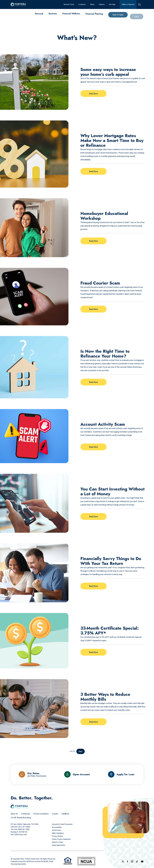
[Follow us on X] (123, 861)
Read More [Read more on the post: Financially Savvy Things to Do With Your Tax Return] (93, 586)
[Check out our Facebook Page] (127, 861)
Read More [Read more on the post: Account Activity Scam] (93, 447)
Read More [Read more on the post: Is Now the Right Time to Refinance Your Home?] (93, 382)
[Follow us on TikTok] (137, 862)
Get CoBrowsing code (19, 834)
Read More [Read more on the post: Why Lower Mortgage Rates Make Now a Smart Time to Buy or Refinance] (93, 171)
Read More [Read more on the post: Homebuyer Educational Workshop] (93, 241)
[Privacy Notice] (57, 836)
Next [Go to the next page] (81, 751)
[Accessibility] (57, 827)
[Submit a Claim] (57, 842)
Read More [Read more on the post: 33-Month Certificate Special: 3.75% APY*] (93, 652)
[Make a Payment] (128, 4)
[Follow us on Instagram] (132, 861)
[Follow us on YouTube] (142, 861)
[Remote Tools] (69, 4)
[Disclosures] (56, 830)
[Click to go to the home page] (18, 4)
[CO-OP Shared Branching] (21, 818)
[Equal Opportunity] (58, 845)
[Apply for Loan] (121, 774)
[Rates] (92, 4)
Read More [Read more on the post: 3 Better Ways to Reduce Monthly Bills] (93, 722)
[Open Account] (77, 774)
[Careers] (102, 4)
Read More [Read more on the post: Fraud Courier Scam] (93, 309)
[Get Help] (112, 4)
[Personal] (39, 15)
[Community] (26, 814)
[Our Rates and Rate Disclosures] (33, 774)
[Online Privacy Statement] (61, 839)
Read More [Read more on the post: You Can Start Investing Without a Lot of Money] (93, 516)
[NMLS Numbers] (58, 833)
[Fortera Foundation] (41, 814)
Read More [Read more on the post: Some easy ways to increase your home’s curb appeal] (93, 93)
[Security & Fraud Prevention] (62, 824)
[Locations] (82, 4)
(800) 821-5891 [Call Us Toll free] (24, 829)
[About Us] (14, 814)
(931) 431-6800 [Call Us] (24, 827)
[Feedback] (65, 814)
